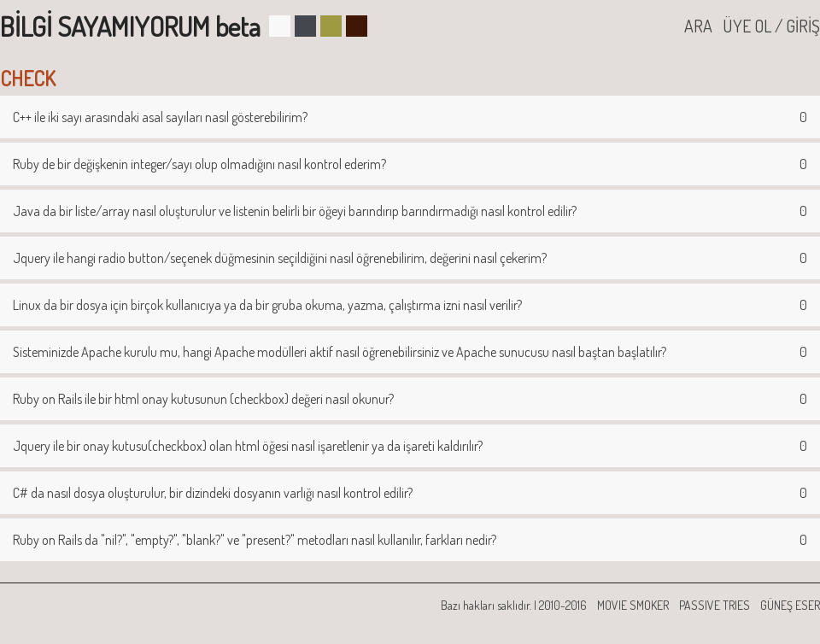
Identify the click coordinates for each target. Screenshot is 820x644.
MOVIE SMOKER (633, 605)
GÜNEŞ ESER (790, 605)
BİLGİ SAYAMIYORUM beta (130, 26)
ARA (698, 26)
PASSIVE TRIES (715, 605)
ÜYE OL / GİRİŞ (771, 26)
